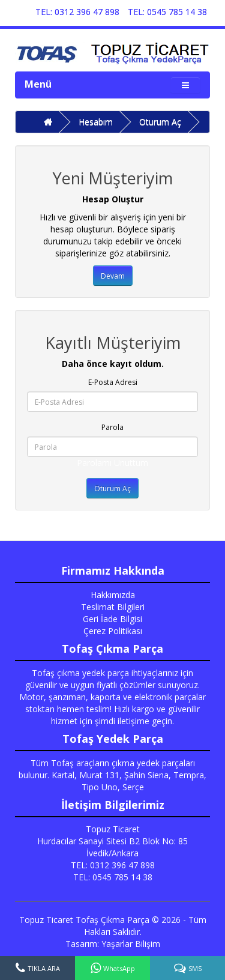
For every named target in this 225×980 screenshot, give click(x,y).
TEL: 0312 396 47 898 (77, 12)
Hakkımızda (113, 595)
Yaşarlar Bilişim (131, 944)
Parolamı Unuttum (112, 463)
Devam (113, 276)
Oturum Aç (160, 122)
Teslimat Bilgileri (113, 607)
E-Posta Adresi (113, 382)
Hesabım (96, 122)
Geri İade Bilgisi (112, 619)
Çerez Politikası (113, 631)
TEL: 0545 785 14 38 (167, 12)
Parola (112, 427)
